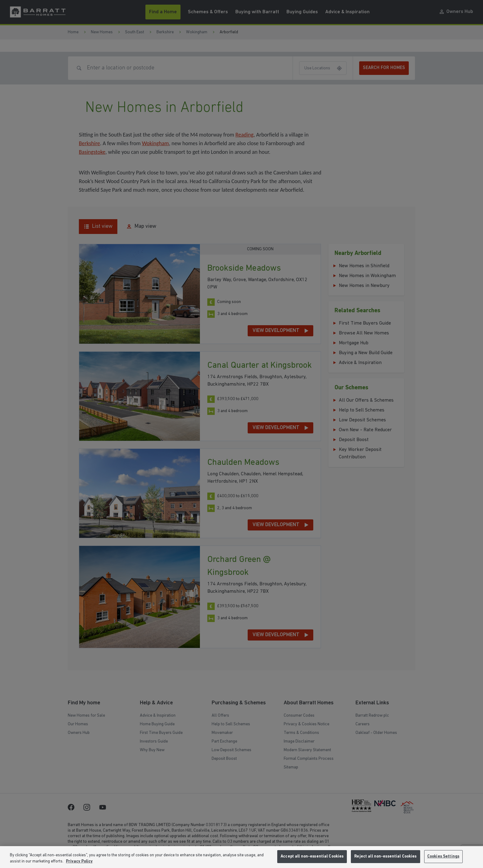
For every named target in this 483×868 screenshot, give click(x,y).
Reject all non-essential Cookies (385, 856)
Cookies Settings (443, 856)
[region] (241, 857)
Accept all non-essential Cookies (312, 856)
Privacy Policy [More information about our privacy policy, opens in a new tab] (79, 861)
